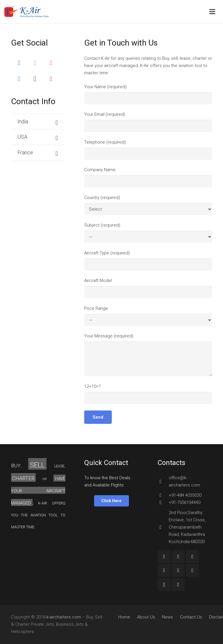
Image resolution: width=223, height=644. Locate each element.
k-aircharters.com (64, 617)
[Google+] (51, 63)
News (168, 617)
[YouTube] (192, 557)
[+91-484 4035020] (163, 495)
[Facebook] (19, 63)
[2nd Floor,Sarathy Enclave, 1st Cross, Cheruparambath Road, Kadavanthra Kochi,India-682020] (163, 527)
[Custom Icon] (178, 585)
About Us (146, 617)
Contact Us (191, 617)
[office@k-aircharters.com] (163, 482)
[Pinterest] (51, 79)
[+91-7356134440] (163, 502)
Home (124, 617)
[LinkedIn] (19, 79)
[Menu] (212, 12)
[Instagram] (35, 79)
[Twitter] (35, 63)
